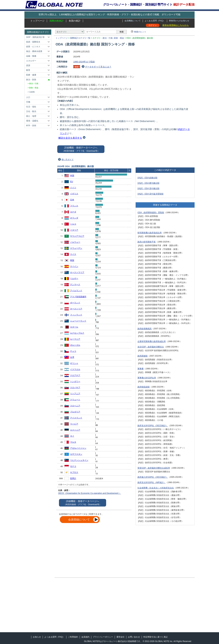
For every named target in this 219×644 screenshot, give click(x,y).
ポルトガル (75, 345)
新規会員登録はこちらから (176, 25)
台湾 (72, 357)
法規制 (32, 92)
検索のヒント (140, 32)
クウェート (75, 400)
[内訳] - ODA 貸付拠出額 (148, 188)
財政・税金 (119, 38)
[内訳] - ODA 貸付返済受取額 (150, 194)
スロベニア (75, 406)
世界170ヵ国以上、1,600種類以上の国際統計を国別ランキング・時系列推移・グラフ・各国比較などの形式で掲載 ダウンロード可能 (109, 14)
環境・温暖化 (32, 121)
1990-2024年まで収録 (84, 62)
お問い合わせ (134, 637)
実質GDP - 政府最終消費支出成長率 (154, 468)
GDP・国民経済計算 (35, 37)
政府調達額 (143, 356)
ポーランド (75, 303)
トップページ (37, 21)
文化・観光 (31, 111)
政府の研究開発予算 (147, 242)
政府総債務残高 (145, 329)
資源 (28, 65)
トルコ (73, 224)
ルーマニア (75, 339)
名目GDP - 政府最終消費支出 (151, 347)
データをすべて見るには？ (98, 67)
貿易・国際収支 (33, 42)
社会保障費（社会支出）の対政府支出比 (156, 488)
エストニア (75, 430)
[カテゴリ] (70, 32)
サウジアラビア (77, 236)
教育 (28, 70)
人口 (28, 97)
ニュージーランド (78, 321)
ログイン (153, 25)
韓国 (72, 260)
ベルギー (74, 279)
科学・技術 (31, 126)
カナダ (73, 212)
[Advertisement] (166, 74)
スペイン (74, 266)
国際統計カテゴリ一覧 (80, 38)
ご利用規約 (73, 637)
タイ (72, 436)
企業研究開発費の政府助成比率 (152, 341)
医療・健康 (31, 75)
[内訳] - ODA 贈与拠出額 (148, 183)
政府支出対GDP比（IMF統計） (152, 482)
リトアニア (75, 394)
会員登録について (79, 520)
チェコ (73, 351)
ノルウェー (75, 242)
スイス (73, 254)
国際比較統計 (57, 21)
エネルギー (31, 61)
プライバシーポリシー (103, 637)
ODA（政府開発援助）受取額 (151, 213)
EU (72, 182)
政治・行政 (108, 38)
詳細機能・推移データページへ (81, 149)
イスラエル (75, 369)
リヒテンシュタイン (79, 460)
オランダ (74, 218)
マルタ (73, 442)
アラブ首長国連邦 (78, 297)
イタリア (74, 230)
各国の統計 (75, 21)
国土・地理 (31, 116)
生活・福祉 (31, 107)
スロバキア (75, 388)
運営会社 (120, 637)
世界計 (73, 478)
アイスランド (76, 418)
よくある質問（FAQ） (155, 21)
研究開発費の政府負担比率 (150, 233)
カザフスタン (76, 454)
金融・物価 (31, 56)
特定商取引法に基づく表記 (155, 637)
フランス (74, 206)
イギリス (74, 194)
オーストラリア (77, 272)
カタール (74, 327)
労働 (28, 102)
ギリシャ (74, 363)
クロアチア (75, 375)
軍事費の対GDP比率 (147, 378)
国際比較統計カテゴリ (38, 32)
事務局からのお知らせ (179, 21)
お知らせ (37, 637)
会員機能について (133, 21)
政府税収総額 (144, 387)
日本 (72, 200)
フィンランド (76, 315)
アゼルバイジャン (78, 448)
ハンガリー (75, 381)
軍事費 (140, 369)
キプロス (74, 472)
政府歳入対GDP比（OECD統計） (153, 477)
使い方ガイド (68, 160)
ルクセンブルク (77, 333)
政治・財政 (31, 80)
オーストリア (76, 309)
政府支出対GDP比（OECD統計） (153, 426)
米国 (72, 176)
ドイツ (73, 188)
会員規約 (85, 637)
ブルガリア (75, 412)
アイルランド (76, 291)
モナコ (73, 466)
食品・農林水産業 (34, 51)
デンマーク (75, 285)
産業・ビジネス (33, 47)
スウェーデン (76, 248)
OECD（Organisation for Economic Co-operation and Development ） (90, 493)
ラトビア (74, 424)
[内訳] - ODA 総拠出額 (147, 178)
